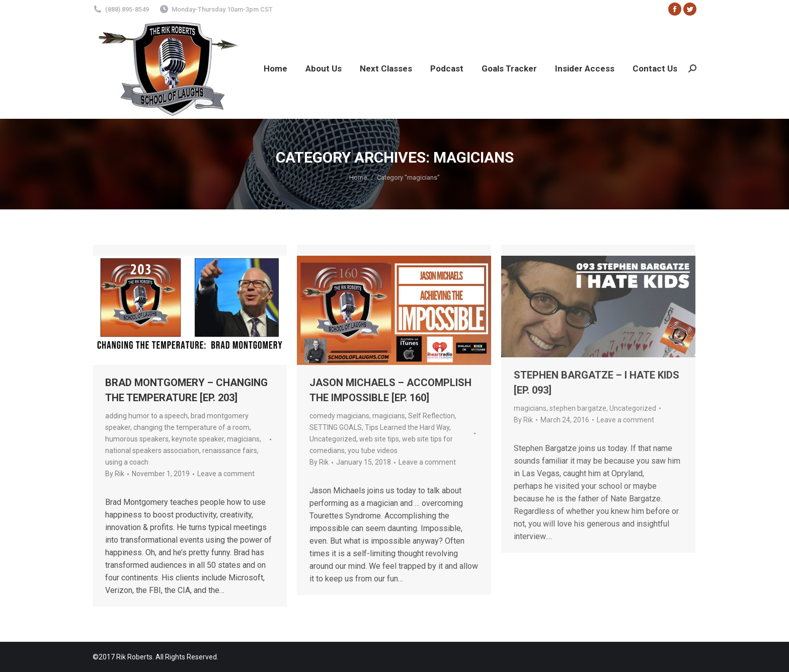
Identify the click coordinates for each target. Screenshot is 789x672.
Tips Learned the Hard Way (407, 427)
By (115, 474)
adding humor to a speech (146, 416)
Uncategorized (333, 439)
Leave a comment (226, 474)
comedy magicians (339, 416)
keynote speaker (198, 439)
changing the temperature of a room (191, 427)
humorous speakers (137, 439)
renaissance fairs (230, 451)
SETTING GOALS (336, 427)
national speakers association (152, 451)
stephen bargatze (578, 408)
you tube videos (373, 451)
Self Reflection (431, 416)
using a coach (127, 462)
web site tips (379, 439)
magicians (243, 439)
